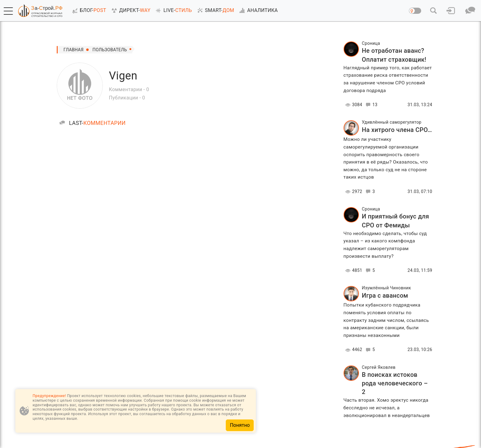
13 (371, 105)
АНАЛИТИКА (257, 10)
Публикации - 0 (127, 98)
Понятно (240, 425)
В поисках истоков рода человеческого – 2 (395, 383)
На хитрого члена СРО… (397, 130)
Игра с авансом (385, 295)
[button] (8, 11)
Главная (74, 50)
